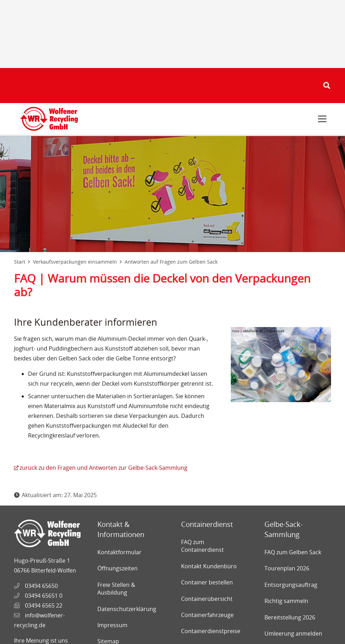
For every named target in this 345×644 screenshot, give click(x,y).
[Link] (49, 119)
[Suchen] (327, 86)
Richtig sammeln (286, 601)
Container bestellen (207, 582)
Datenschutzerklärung (127, 609)
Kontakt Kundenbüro (209, 566)
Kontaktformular (119, 552)
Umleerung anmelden (293, 633)
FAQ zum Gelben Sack (293, 552)
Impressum (112, 625)
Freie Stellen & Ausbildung (116, 589)
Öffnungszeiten (118, 568)
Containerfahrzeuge (207, 615)
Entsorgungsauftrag (291, 585)
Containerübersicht (207, 599)
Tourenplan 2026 (287, 568)
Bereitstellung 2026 (290, 617)
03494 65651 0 (44, 596)
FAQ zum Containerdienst (202, 546)
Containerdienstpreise (211, 631)
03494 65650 (41, 586)
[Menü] (322, 119)
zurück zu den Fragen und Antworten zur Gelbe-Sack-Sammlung (103, 468)
